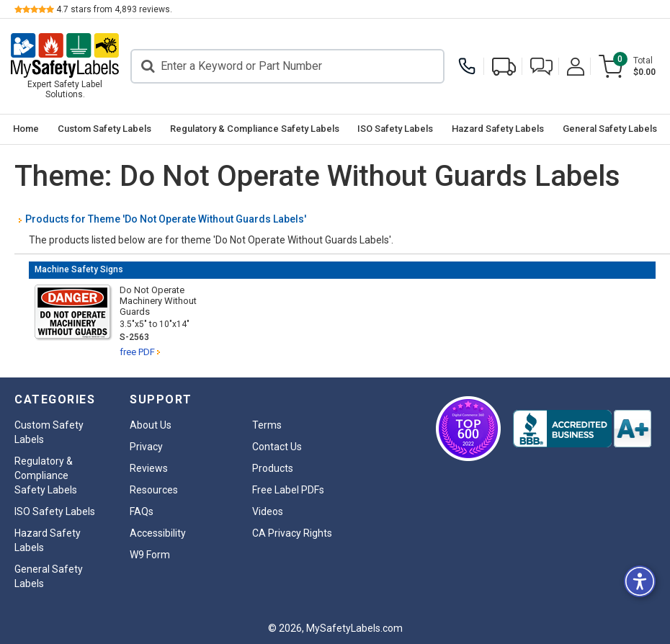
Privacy (146, 447)
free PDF (137, 352)
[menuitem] (26, 129)
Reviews (149, 468)
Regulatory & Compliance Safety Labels (255, 129)
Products (273, 468)
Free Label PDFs (288, 490)
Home (26, 129)
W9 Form (150, 555)
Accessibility (158, 533)
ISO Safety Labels (395, 129)
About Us (151, 425)
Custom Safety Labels (104, 129)
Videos (268, 511)
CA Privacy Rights (292, 533)
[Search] (287, 66)
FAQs (142, 511)
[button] (541, 67)
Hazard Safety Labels (498, 129)
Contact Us (277, 447)
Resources (154, 490)
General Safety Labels (610, 129)
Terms (267, 425)
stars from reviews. (114, 9)
